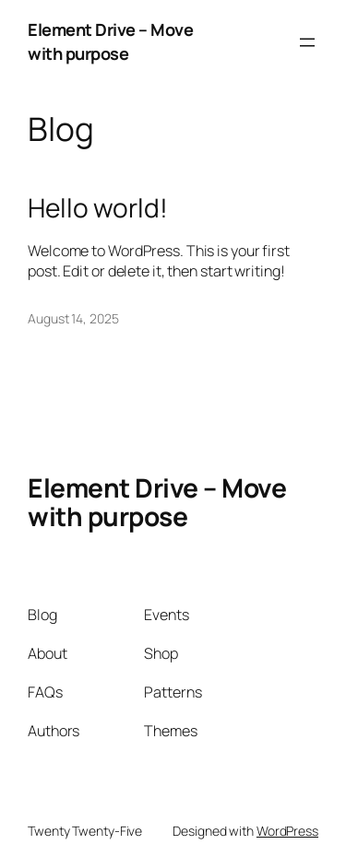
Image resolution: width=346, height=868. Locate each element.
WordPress (287, 831)
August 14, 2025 (73, 318)
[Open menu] (307, 42)
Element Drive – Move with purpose (110, 41)
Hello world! (98, 208)
